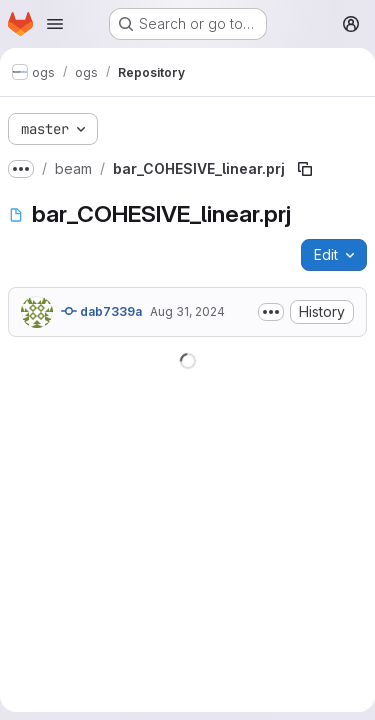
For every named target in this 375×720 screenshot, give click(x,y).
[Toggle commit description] (271, 312)
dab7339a (101, 311)
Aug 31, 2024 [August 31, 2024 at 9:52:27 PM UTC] (187, 311)
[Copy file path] (305, 169)
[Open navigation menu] (55, 24)
